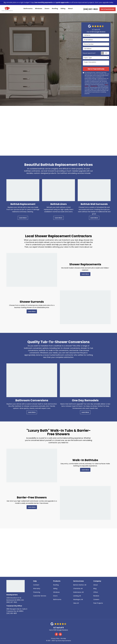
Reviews (96, 596)
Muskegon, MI (78, 599)
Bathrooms (57, 599)
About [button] (70, 9)
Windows (56, 592)
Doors (55, 596)
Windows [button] (39, 9)
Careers (96, 599)
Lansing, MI (77, 596)
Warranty (37, 589)
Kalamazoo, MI (78, 592)
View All (76, 603)
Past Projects (98, 603)
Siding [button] (63, 9)
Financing (37, 592)
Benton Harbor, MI (80, 585)
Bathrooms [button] (28, 9)
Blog (95, 589)
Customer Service (40, 596)
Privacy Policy (94, 86)
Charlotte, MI (78, 589)
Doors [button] (47, 9)
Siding (55, 589)
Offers (96, 592)
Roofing (56, 585)
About (96, 585)
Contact (36, 585)
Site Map (63, 638)
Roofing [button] (55, 9)
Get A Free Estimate (108, 9)
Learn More (23, 218)
